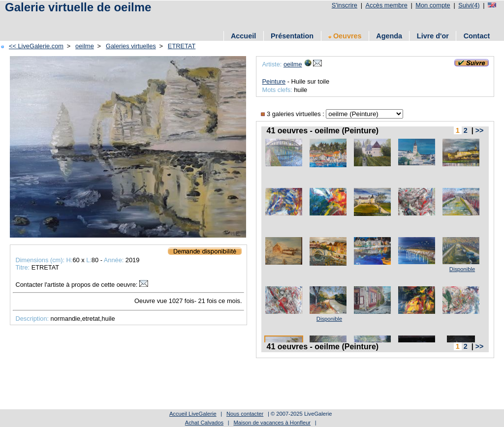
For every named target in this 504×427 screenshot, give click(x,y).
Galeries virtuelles (131, 46)
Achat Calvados (204, 423)
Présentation (292, 36)
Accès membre (386, 5)
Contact (477, 36)
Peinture (274, 81)
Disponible (462, 269)
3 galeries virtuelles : (293, 114)
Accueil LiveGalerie (193, 414)
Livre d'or (433, 36)
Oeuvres (345, 36)
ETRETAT (182, 46)
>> (480, 130)
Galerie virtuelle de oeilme (78, 7)
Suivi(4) (469, 5)
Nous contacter (245, 414)
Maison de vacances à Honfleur (272, 423)
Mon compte (433, 5)
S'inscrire (345, 5)
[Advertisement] (182, 21)
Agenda (389, 36)
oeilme (85, 46)
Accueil (243, 36)
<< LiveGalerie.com (36, 46)
